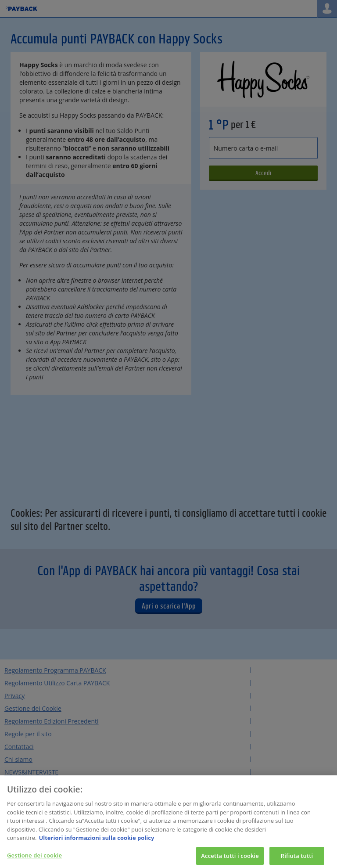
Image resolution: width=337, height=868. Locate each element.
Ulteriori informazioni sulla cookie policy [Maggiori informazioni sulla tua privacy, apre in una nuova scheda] (96, 841)
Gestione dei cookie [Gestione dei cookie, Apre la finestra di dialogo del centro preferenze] (34, 858)
